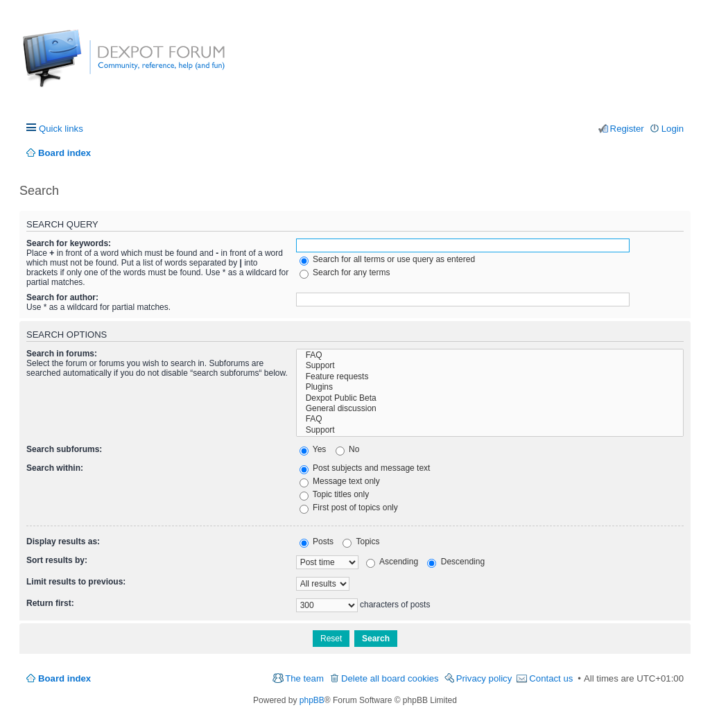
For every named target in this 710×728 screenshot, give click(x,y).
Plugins (490, 387)
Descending (456, 562)
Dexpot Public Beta (490, 398)
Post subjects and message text (365, 468)
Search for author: (62, 297)
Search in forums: (62, 354)
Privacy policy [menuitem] (484, 678)
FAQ (490, 355)
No (348, 449)
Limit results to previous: (76, 582)
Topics (361, 541)
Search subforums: (64, 449)
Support (490, 366)
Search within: (55, 468)
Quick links (61, 129)
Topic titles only (335, 494)
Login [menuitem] (673, 129)
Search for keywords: (69, 243)
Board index (64, 678)
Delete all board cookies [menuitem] (390, 678)
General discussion (490, 409)
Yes (313, 449)
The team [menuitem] (304, 678)
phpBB (312, 700)
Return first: (50, 603)
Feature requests (490, 377)
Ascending (392, 562)
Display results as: (63, 541)
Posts (317, 541)
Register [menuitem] (627, 129)
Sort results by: (57, 560)
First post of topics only (349, 508)
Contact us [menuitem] (551, 678)
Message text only (340, 481)
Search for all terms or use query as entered (387, 259)
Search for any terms (345, 272)
